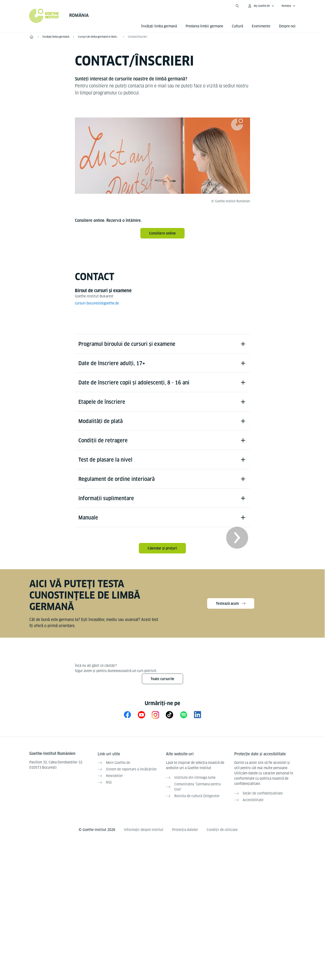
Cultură (237, 26)
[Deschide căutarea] (237, 6)
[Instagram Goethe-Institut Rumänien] (155, 717)
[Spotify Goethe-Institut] (183, 717)
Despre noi (287, 26)
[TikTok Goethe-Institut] (169, 717)
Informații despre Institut (144, 831)
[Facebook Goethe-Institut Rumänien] (127, 717)
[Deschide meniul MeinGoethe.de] (261, 6)
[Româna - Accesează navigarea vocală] (288, 6)
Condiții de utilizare (222, 831)
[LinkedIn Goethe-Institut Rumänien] (198, 717)
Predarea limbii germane (204, 26)
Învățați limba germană (159, 26)
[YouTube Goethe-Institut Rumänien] (141, 717)
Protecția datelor (185, 831)
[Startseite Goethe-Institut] (44, 16)
